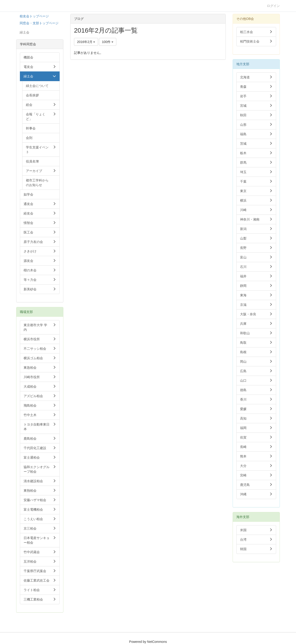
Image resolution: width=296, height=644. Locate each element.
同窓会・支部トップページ (39, 23)
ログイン (273, 6)
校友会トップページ (34, 16)
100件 (108, 42)
